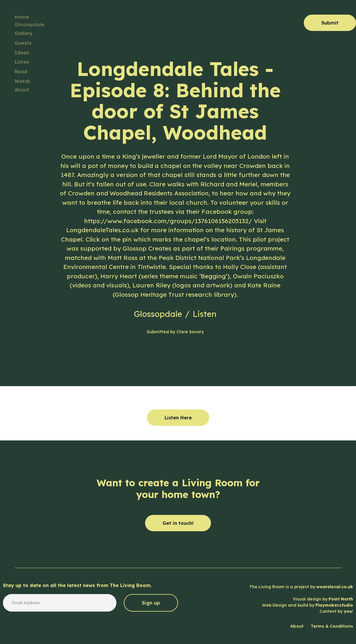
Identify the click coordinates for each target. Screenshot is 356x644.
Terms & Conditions (332, 626)
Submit (330, 23)
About (22, 90)
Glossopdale (29, 25)
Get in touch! (178, 523)
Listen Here (178, 418)
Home (22, 17)
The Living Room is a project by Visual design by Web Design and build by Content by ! (301, 599)
